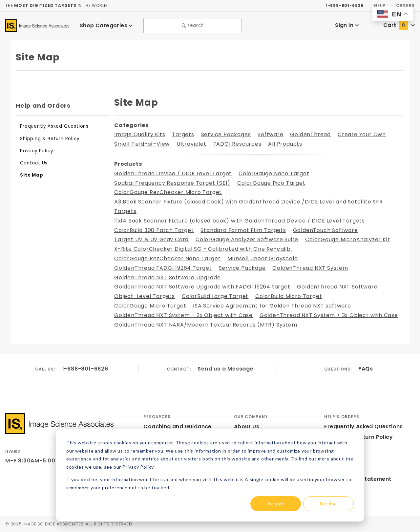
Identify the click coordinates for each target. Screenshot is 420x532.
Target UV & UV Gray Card (151, 239)
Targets (183, 134)
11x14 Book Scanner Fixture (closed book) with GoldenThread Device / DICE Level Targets (240, 221)
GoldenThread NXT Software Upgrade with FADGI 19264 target (202, 287)
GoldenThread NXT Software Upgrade (167, 277)
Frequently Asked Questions (54, 126)
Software (270, 134)
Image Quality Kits (140, 134)
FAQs (366, 369)
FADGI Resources (237, 144)
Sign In (347, 25)
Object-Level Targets (145, 296)
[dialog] (210, 475)
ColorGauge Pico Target (271, 183)
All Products (285, 144)
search (193, 25)
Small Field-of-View (142, 144)
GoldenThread (310, 134)
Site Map (31, 175)
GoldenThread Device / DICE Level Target (173, 173)
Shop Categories (106, 25)
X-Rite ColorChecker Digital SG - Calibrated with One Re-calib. (203, 249)
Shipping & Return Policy (50, 139)
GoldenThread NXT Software (337, 287)
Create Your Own (362, 134)
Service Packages (226, 134)
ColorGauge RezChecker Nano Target (167, 258)
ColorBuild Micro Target (289, 296)
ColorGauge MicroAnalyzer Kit (347, 239)
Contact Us (34, 163)
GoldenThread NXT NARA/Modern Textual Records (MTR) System (206, 325)
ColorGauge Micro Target (150, 306)
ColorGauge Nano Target (274, 173)
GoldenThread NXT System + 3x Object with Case (329, 315)
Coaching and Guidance (177, 426)
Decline (328, 504)
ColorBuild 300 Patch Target (154, 230)
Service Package (242, 268)
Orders (405, 5)
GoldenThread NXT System (310, 268)
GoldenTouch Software (325, 230)
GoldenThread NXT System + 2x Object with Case (183, 315)
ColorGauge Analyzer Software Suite (247, 239)
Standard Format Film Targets (243, 230)
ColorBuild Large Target (215, 296)
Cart (399, 25)
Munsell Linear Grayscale (262, 258)
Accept (276, 504)
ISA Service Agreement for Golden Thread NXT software (272, 306)
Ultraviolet (191, 144)
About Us (247, 426)
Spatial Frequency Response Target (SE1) (172, 183)
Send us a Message (226, 369)
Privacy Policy (36, 151)
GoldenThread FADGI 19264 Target (163, 268)
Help (380, 5)
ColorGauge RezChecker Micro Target (168, 192)
